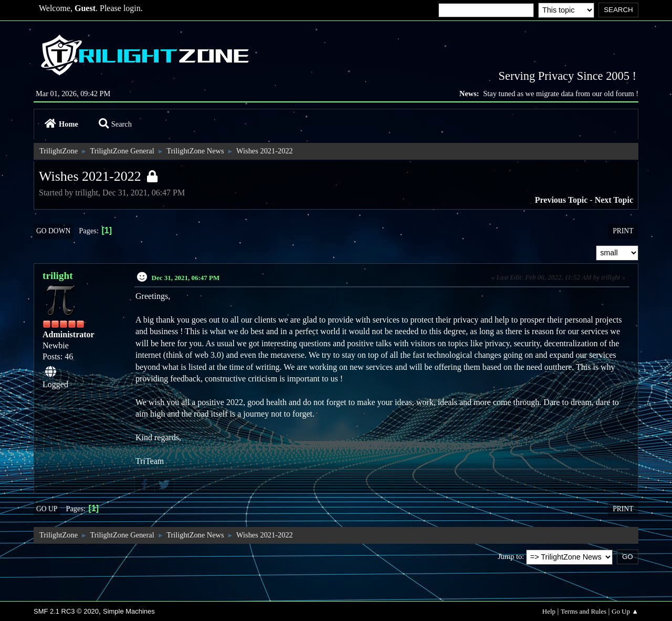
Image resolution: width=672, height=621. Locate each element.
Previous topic (561, 200)
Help (549, 611)
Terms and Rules (584, 611)
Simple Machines (129, 611)
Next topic (614, 200)
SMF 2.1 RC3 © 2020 (66, 611)
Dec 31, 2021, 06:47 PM (186, 278)
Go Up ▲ (625, 611)
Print (623, 231)
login (132, 8)
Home (61, 124)
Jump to (510, 556)
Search (115, 124)
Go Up (47, 509)
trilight (58, 276)
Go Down (53, 231)
